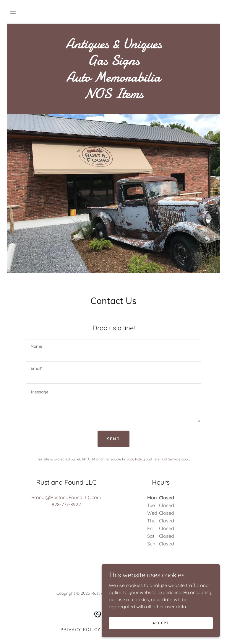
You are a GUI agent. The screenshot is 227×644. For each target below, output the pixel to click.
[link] (113, 96)
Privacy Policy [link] (133, 459)
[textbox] (113, 347)
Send (113, 439)
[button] (13, 12)
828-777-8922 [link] (66, 504)
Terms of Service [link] (167, 459)
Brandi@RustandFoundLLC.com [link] (66, 497)
